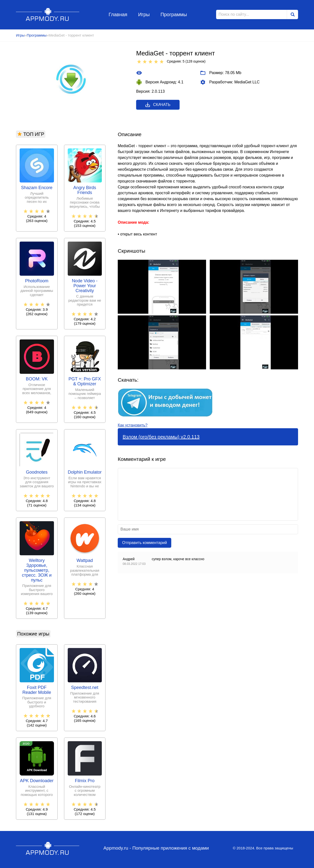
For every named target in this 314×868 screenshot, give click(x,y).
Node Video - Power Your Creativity (85, 286)
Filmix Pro (85, 781)
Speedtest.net (85, 688)
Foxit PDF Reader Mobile (37, 690)
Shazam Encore (37, 188)
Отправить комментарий (144, 543)
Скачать (158, 105)
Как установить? (133, 425)
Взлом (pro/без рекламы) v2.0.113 (161, 437)
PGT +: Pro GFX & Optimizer (85, 382)
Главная (118, 14)
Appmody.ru (48, 14)
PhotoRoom (37, 281)
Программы (174, 14)
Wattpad (85, 561)
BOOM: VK (37, 379)
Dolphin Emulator (85, 472)
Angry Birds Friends (85, 190)
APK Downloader (37, 781)
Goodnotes (37, 472)
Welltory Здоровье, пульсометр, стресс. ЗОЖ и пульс (37, 570)
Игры (144, 14)
